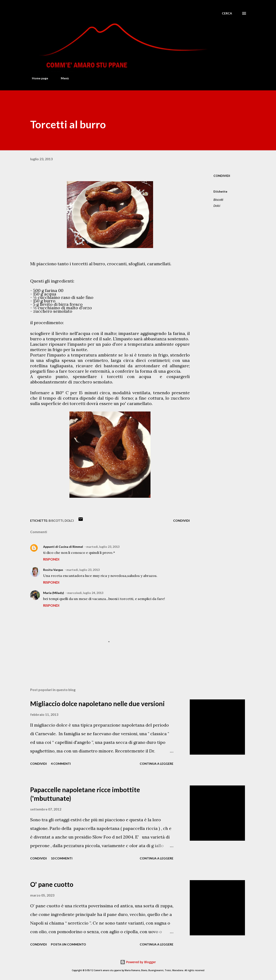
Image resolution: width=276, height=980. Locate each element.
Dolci (217, 206)
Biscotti (218, 200)
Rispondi (51, 559)
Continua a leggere (157, 764)
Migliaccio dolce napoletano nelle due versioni (97, 704)
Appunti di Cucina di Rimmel (63, 547)
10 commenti (62, 858)
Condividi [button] (222, 176)
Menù (62, 78)
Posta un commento (68, 944)
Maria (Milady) (54, 593)
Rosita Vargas (53, 570)
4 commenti (61, 764)
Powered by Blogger (138, 962)
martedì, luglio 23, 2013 (103, 547)
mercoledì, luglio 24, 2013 (85, 593)
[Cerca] (227, 13)
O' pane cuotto (52, 884)
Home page (37, 78)
